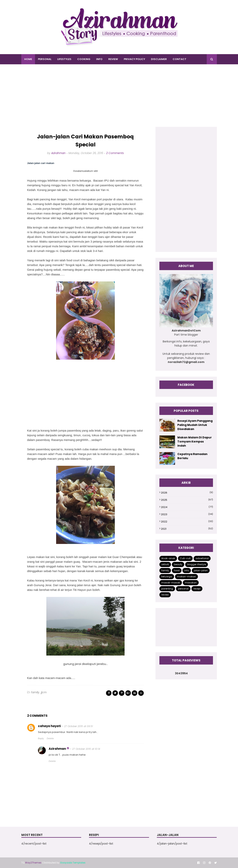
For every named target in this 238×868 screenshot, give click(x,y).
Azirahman (58, 153)
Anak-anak (168, 558)
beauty (178, 564)
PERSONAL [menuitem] (45, 59)
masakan (191, 583)
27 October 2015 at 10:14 (86, 749)
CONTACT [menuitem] (180, 59)
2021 (187, 529)
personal (183, 589)
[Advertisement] (119, 99)
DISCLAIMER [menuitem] (159, 59)
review (165, 595)
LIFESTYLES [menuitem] (64, 59)
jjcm (44, 692)
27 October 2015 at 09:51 (79, 726)
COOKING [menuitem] (84, 59)
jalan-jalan (201, 570)
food (177, 570)
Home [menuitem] (28, 59)
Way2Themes (33, 863)
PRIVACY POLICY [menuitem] (134, 59)
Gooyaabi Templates (73, 863)
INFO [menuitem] (99, 59)
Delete (50, 738)
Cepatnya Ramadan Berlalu (192, 456)
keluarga (167, 576)
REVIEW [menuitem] (113, 59)
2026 (187, 493)
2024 (187, 507)
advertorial (202, 558)
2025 (187, 500)
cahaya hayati (49, 726)
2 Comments (115, 153)
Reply (41, 738)
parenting (167, 589)
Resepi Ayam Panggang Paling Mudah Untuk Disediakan (195, 425)
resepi (197, 589)
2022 (187, 522)
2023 (187, 514)
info (187, 570)
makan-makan (186, 576)
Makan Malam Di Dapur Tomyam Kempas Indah (195, 442)
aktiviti (165, 564)
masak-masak (171, 583)
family (35, 692)
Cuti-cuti (185, 558)
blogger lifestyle (197, 564)
